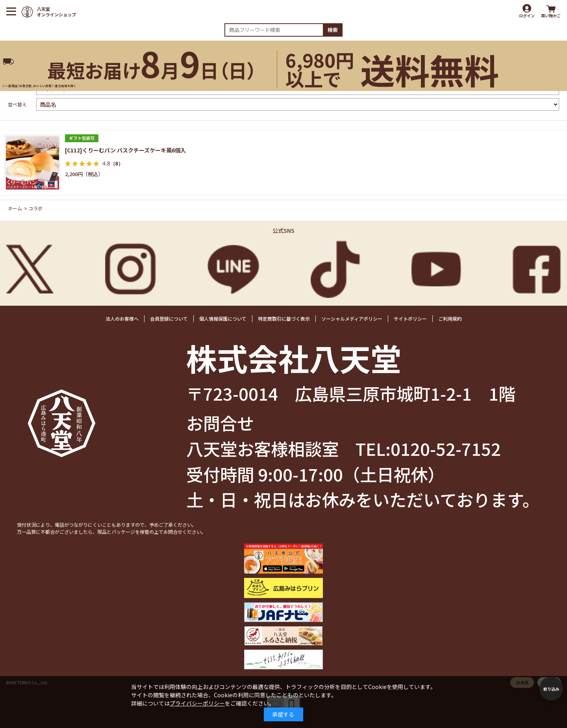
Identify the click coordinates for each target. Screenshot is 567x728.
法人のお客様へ (122, 318)
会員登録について (169, 318)
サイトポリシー (410, 318)
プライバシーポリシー (197, 703)
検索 (333, 30)
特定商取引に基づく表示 (284, 318)
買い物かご (551, 16)
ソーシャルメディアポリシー (352, 318)
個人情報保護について (223, 318)
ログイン (527, 16)
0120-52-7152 (446, 448)
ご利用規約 (450, 318)
